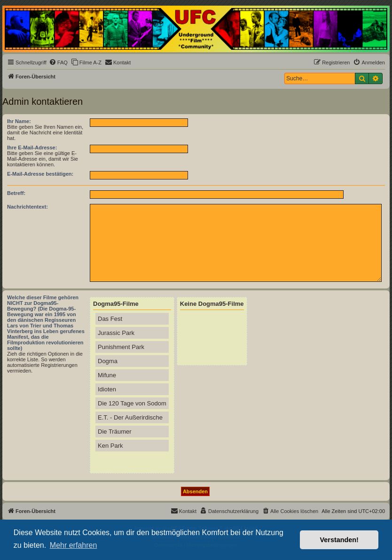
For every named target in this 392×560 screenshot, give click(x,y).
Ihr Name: (19, 121)
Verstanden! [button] (339, 540)
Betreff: (16, 193)
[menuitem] (58, 62)
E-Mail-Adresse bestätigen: (40, 174)
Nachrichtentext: (27, 207)
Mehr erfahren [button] (74, 545)
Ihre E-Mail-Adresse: (32, 148)
